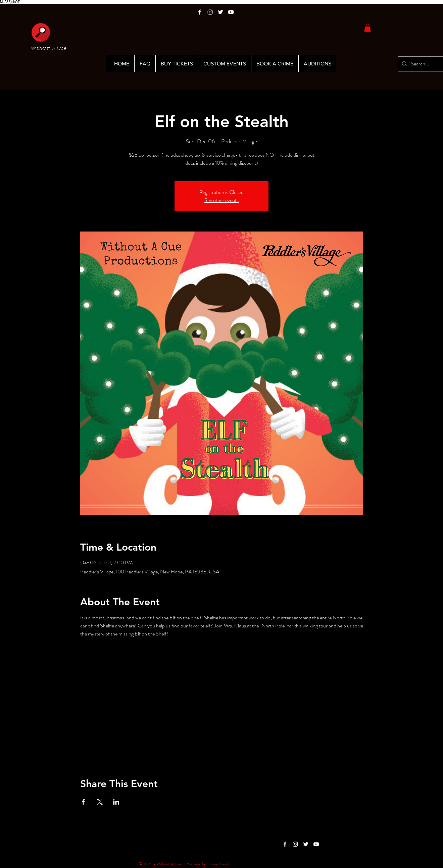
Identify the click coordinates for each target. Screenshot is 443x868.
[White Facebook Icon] (200, 12)
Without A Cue (49, 48)
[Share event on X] (100, 802)
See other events (222, 200)
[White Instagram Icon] (210, 12)
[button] (367, 28)
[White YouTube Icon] (231, 12)
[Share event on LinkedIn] (116, 802)
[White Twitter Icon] (220, 12)
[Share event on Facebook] (83, 802)
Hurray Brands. (219, 864)
